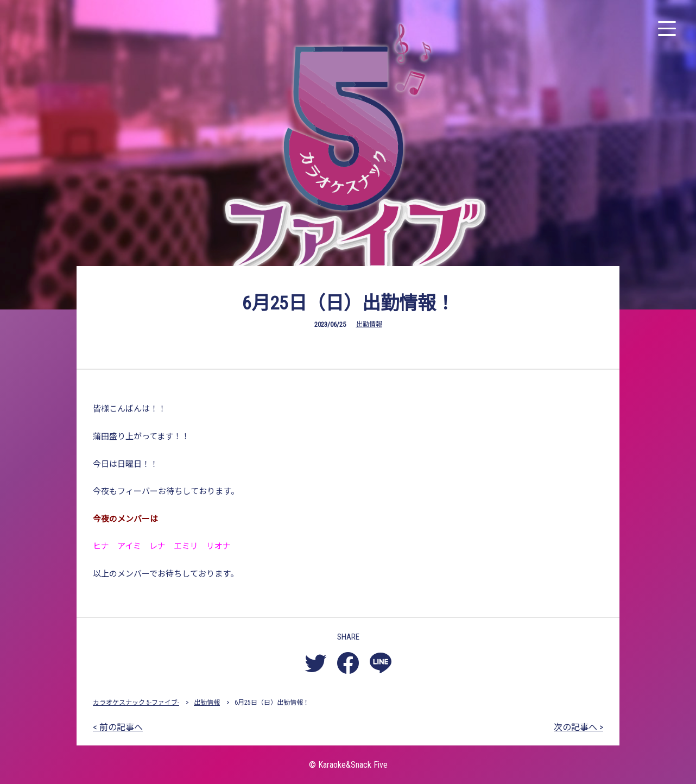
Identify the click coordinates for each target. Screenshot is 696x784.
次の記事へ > (578, 727)
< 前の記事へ (118, 727)
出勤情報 (369, 324)
